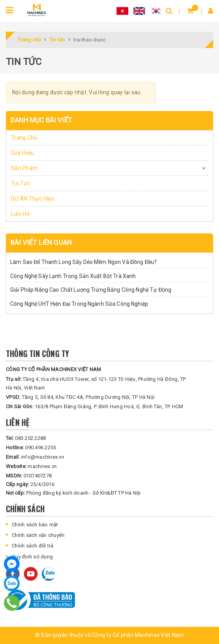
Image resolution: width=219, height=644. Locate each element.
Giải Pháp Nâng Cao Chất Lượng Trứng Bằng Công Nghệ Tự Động (91, 290)
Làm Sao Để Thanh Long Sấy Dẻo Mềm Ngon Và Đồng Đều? (83, 262)
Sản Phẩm (24, 168)
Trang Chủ (24, 138)
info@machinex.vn (35, 457)
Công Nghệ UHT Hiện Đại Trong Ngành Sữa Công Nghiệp (79, 304)
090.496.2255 (31, 448)
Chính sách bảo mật (35, 525)
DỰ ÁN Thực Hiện (33, 199)
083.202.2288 (26, 438)
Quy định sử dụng (32, 557)
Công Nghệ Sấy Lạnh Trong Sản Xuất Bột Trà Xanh (73, 276)
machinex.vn (31, 466)
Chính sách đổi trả (33, 546)
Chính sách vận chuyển (38, 535)
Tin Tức (21, 183)
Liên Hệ (20, 214)
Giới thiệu (23, 153)
